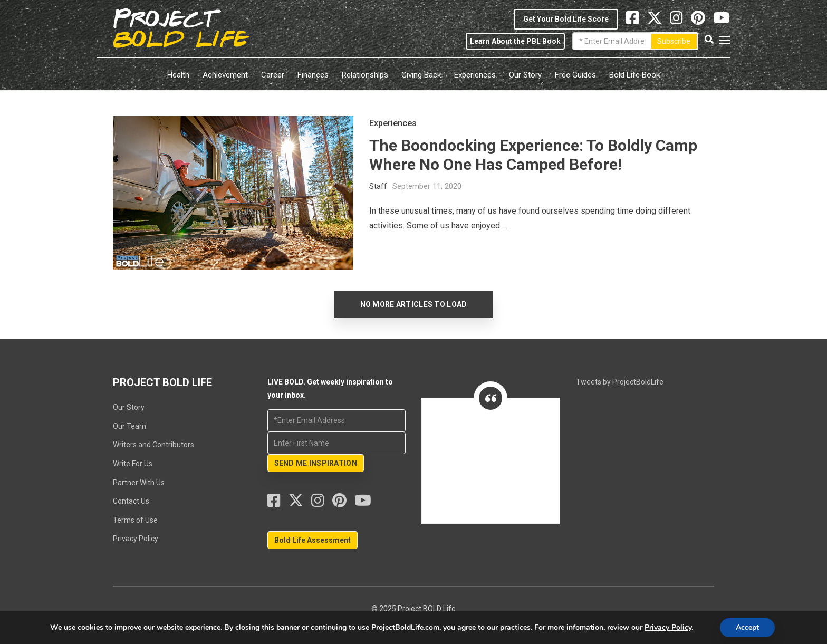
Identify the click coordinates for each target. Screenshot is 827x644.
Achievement (225, 75)
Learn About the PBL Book (515, 41)
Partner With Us (139, 483)
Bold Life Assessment (312, 540)
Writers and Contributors (153, 445)
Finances (313, 75)
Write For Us (133, 464)
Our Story (525, 75)
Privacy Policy (136, 539)
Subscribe (674, 41)
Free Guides (575, 75)
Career (273, 75)
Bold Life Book (634, 75)
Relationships (365, 75)
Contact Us (131, 501)
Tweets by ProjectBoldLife (620, 382)
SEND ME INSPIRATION (316, 463)
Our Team (129, 426)
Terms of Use (135, 520)
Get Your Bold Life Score (566, 19)
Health (178, 75)
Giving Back (421, 75)
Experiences (475, 75)
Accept (747, 627)
